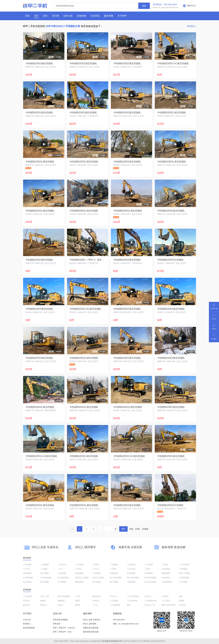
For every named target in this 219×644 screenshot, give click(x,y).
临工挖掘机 (27, 582)
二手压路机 (79, 565)
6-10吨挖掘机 (28, 578)
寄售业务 (57, 624)
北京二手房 (45, 596)
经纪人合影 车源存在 (92, 620)
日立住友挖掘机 (150, 582)
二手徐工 (148, 569)
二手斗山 (96, 569)
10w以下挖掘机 (98, 578)
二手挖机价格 (132, 601)
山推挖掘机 (131, 582)
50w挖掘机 (166, 578)
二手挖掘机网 (115, 605)
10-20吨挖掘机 (46, 578)
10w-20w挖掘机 (116, 578)
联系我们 (27, 624)
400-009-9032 (119, 620)
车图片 (78, 601)
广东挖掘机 (97, 573)
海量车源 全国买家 (91, 628)
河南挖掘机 (27, 573)
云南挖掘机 (149, 573)
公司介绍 (27, 620)
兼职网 (78, 605)
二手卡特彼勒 (184, 565)
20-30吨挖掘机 (63, 578)
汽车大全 (113, 596)
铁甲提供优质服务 (60, 620)
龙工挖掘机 (62, 582)
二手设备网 (27, 596)
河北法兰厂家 (149, 605)
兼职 (129, 605)
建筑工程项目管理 (168, 605)
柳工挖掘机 (45, 582)
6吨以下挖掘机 (185, 573)
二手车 (78, 596)
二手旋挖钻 (131, 565)
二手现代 (113, 569)
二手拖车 (165, 565)
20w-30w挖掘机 (133, 578)
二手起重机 (114, 565)
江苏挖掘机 (62, 573)
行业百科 (182, 605)
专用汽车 (26, 601)
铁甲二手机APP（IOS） (63, 632)
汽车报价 (165, 596)
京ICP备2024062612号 (112, 641)
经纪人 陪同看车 (90, 624)
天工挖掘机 (183, 582)
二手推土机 (62, 565)
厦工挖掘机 (114, 582)
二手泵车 (96, 565)
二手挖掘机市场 (150, 601)
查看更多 (191, 26)
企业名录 (148, 596)
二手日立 (78, 569)
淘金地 (60, 605)
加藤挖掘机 (79, 582)
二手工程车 (166, 601)
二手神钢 (44, 569)
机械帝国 (61, 601)
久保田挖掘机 (184, 578)
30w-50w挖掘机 (150, 578)
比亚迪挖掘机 (167, 582)
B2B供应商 (97, 596)
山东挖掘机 (166, 569)
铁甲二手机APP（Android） (65, 628)
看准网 (181, 601)
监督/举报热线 (29, 628)
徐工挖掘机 (97, 582)
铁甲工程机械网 (64, 596)
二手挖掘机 (27, 565)
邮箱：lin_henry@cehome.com (126, 624)
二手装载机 (45, 565)
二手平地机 (149, 565)
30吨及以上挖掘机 (82, 578)
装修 (181, 596)
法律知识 (96, 601)
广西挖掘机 (183, 569)
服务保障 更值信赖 (91, 632)
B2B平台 (44, 605)
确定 (123, 529)
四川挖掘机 (45, 573)
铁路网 (43, 601)
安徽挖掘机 (114, 573)
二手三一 (61, 569)
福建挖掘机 (166, 573)
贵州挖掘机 (131, 573)
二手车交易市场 (133, 596)
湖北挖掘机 (79, 573)
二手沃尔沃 (131, 569)
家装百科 (26, 605)
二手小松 (26, 569)
